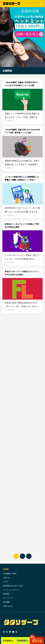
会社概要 (6, 602)
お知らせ (6, 578)
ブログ (6, 582)
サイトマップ (8, 598)
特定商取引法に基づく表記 (13, 586)
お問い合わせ (8, 606)
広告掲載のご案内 (10, 574)
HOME (6, 569)
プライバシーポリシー (11, 590)
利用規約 (6, 594)
